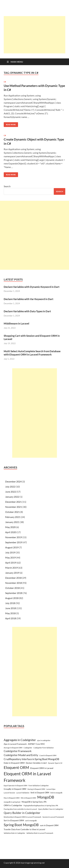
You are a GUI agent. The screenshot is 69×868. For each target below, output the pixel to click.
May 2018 (10, 613)
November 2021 (14, 507)
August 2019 (12, 547)
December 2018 (13, 578)
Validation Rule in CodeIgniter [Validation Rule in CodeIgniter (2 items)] (14, 833)
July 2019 (10, 552)
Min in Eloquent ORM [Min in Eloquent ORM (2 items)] (28, 798)
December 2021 (13, 502)
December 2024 (13, 481)
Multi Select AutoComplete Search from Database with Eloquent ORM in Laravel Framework (32, 353)
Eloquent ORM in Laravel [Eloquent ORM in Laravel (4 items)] (42, 768)
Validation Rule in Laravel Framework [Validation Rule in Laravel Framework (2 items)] (40, 833)
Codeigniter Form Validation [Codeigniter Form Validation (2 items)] (44, 748)
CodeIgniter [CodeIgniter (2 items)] (28, 748)
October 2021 (12, 512)
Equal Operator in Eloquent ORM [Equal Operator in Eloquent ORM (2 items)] (15, 786)
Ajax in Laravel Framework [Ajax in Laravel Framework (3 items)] (15, 744)
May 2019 (10, 557)
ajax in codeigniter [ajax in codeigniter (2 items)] (44, 740)
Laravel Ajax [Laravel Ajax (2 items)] (51, 789)
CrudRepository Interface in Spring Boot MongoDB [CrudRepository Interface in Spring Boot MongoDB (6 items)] (31, 759)
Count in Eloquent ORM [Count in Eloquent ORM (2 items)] (48, 755)
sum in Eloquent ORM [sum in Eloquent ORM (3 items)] (49, 825)
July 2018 (10, 603)
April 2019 (11, 563)
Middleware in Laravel (16, 323)
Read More (10, 124)
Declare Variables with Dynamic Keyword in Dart (32, 287)
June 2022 (11, 492)
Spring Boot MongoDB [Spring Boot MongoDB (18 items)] (21, 825)
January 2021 (12, 522)
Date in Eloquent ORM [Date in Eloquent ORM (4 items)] (14, 763)
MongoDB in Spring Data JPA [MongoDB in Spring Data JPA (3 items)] (34, 802)
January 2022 (12, 497)
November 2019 (14, 537)
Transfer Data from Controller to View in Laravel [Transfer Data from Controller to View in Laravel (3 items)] (24, 829)
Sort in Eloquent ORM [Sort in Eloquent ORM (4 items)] (14, 820)
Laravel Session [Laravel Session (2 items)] (9, 793)
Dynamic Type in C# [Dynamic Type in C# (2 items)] (55, 763)
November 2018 (14, 583)
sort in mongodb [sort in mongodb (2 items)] (31, 821)
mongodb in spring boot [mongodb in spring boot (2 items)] (12, 802)
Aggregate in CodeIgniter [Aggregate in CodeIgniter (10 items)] (20, 740)
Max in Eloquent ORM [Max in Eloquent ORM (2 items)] (12, 798)
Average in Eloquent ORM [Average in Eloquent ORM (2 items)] (13, 748)
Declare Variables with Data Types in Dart (27, 311)
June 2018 (11, 608)
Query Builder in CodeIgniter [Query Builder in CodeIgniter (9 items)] (22, 813)
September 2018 (14, 593)
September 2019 (14, 542)
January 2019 (12, 573)
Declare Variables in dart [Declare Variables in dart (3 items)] (36, 763)
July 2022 (10, 487)
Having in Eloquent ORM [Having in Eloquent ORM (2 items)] (36, 789)
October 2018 (12, 588)
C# (5, 82)
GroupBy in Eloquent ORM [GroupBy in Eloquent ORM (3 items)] (15, 789)
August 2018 (12, 598)
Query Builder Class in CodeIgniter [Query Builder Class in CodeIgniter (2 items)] (51, 809)
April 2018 (11, 618)
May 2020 (10, 527)
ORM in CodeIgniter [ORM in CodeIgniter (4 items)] (13, 805)
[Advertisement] (36, 35)
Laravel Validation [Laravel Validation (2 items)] (23, 793)
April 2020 (11, 532)
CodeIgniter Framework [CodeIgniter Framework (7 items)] (18, 751)
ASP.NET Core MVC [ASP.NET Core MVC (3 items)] (36, 744)
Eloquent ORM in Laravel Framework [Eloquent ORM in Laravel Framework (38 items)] (27, 777)
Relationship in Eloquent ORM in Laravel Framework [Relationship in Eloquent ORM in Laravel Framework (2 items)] (23, 817)
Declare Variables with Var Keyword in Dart (29, 299)
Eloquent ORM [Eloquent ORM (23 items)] (16, 767)
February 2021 (13, 517)
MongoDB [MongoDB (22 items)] (46, 797)
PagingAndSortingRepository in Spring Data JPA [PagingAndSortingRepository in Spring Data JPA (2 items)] (41, 805)
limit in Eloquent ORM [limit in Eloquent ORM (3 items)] (40, 793)
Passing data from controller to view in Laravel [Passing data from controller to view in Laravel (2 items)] (20, 809)
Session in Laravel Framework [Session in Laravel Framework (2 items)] (53, 817)
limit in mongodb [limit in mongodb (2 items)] (56, 793)
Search (7, 186)
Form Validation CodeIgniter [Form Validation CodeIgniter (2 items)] (39, 786)
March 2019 (11, 568)
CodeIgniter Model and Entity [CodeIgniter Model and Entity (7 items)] (21, 755)
